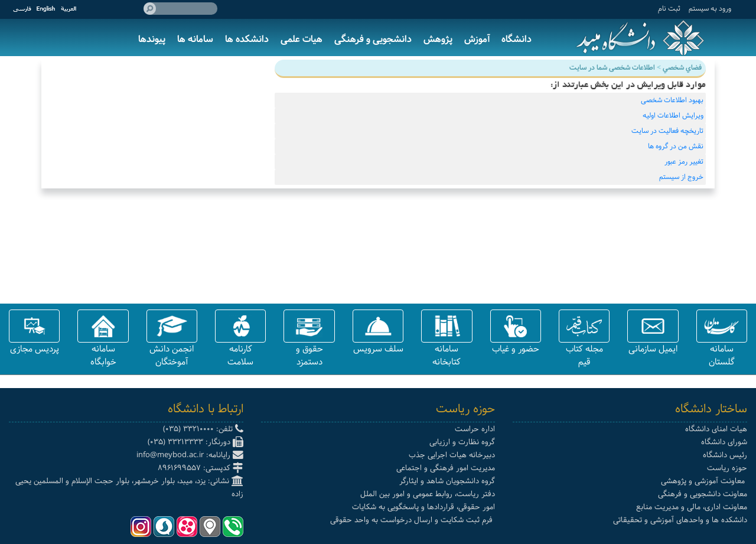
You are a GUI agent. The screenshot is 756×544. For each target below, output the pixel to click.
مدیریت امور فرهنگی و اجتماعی (446, 468)
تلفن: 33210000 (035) (203, 429)
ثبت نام (669, 9)
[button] (722, 326)
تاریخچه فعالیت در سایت (667, 131)
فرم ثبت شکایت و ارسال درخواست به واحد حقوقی (413, 520)
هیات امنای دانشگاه (716, 429)
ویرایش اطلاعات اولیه (673, 116)
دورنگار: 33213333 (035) (195, 442)
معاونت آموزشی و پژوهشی (704, 481)
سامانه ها (195, 39)
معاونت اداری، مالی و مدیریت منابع (692, 507)
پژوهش (438, 39)
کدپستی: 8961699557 (201, 468)
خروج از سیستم (681, 177)
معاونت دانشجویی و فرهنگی (703, 494)
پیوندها (152, 39)
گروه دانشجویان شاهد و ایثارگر (447, 481)
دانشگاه (517, 39)
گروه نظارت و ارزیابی (462, 442)
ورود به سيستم (710, 9)
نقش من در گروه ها (676, 146)
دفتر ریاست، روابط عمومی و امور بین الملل (428, 494)
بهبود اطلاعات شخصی (672, 100)
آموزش (477, 39)
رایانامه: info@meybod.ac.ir (190, 455)
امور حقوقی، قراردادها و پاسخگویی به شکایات (423, 507)
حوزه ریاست (727, 468)
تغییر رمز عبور (684, 162)
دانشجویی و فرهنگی (373, 39)
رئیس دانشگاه (725, 455)
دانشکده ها (247, 39)
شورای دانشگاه (724, 442)
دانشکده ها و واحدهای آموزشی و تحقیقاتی (680, 520)
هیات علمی (302, 39)
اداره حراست (475, 429)
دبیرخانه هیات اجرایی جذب (452, 455)
